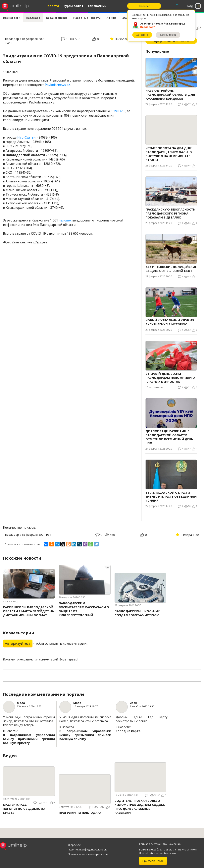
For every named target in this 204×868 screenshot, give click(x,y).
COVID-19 (118, 111)
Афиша (111, 18)
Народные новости (87, 18)
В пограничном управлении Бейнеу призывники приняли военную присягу (29, 739)
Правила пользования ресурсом (88, 854)
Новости (52, 6)
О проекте (74, 845)
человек (65, 220)
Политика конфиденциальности (88, 849)
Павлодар (33, 18)
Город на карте (128, 731)
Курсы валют (73, 6)
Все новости (12, 18)
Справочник (97, 6)
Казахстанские (57, 18)
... (29, 614)
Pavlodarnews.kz (57, 85)
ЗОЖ (126, 18)
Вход (189, 6)
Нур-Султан (26, 137)
